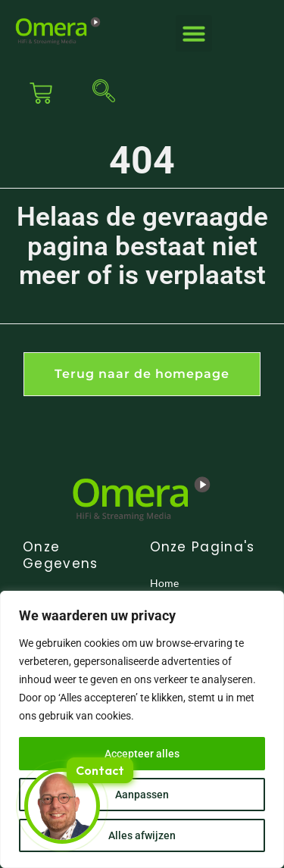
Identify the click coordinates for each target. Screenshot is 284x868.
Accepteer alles (142, 754)
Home (164, 583)
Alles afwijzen (142, 835)
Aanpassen (142, 795)
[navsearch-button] (100, 93)
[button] (194, 33)
